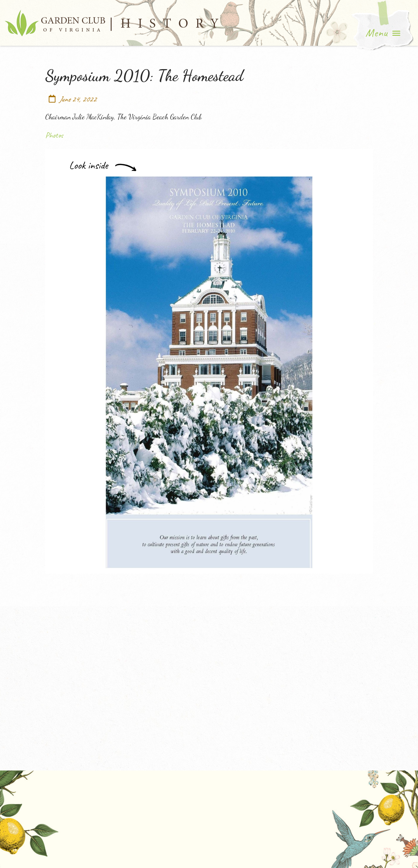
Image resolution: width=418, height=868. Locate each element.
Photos (54, 135)
